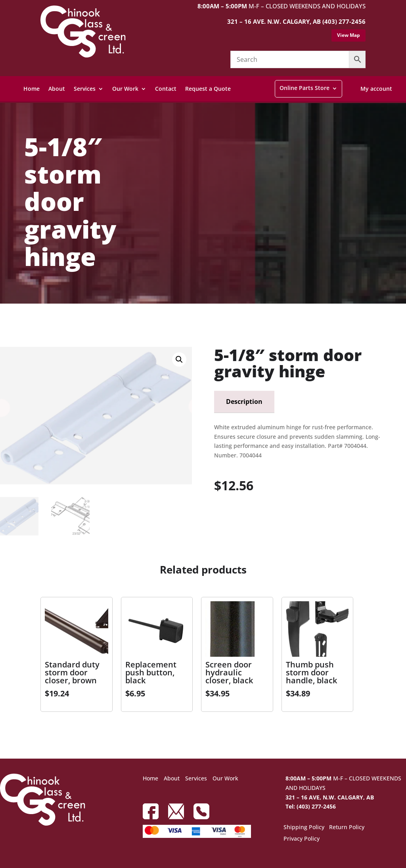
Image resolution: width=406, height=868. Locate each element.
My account (376, 89)
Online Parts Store (304, 88)
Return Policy (347, 828)
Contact (166, 89)
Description (244, 401)
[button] (179, 359)
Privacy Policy (302, 839)
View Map (349, 35)
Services (85, 89)
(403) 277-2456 (344, 21)
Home (32, 89)
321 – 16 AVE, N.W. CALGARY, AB (330, 797)
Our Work (125, 89)
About (57, 89)
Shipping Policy (304, 828)
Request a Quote (208, 89)
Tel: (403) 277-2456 (311, 806)
